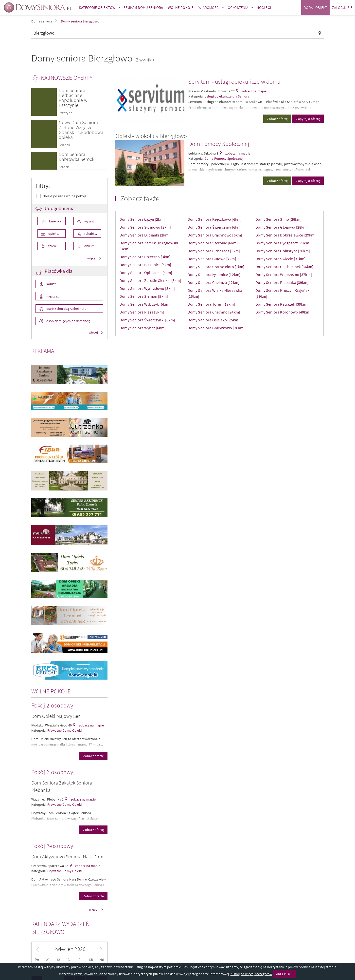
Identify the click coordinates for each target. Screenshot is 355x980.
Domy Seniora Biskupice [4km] (145, 265)
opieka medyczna (57, 234)
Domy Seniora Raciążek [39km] (281, 304)
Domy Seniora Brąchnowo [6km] (215, 235)
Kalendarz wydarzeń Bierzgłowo (60, 928)
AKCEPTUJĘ (285, 974)
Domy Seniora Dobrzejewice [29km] (285, 235)
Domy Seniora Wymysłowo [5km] (147, 288)
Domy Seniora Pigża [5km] (142, 312)
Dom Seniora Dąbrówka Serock (76, 157)
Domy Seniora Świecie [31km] (280, 259)
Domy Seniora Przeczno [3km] (145, 257)
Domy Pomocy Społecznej (224, 158)
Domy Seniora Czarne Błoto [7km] (216, 267)
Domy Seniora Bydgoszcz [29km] (283, 243)
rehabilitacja (93, 234)
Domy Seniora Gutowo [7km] (212, 259)
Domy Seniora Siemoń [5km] (144, 296)
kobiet (51, 284)
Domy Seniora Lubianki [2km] (145, 235)
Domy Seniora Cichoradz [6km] (214, 251)
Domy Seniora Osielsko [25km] (213, 320)
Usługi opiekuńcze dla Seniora (227, 96)
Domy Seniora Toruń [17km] (211, 304)
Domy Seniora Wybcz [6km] (143, 328)
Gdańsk (64, 145)
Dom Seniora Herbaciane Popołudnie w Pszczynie (73, 98)
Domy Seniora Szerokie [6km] (213, 243)
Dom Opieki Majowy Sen (56, 716)
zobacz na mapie (91, 725)
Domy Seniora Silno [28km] (278, 219)
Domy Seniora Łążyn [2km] (142, 219)
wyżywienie (92, 221)
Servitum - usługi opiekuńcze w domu (235, 82)
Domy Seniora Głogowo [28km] (282, 227)
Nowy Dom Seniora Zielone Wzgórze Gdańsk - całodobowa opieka (81, 130)
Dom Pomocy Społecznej (219, 144)
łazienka (55, 221)
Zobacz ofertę (93, 756)
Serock (64, 167)
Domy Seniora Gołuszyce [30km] (283, 251)
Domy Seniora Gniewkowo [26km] (216, 328)
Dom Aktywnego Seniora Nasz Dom (67, 856)
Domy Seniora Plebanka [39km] (282, 282)
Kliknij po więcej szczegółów (251, 974)
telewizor (55, 246)
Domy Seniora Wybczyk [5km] (144, 304)
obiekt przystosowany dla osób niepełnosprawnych (93, 246)
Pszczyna (65, 113)
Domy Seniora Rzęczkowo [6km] (215, 219)
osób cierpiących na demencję (68, 321)
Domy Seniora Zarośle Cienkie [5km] (150, 280)
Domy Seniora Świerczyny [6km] (215, 227)
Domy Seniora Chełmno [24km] (214, 312)
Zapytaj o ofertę (308, 119)
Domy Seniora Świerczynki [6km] (147, 320)
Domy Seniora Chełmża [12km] (213, 282)
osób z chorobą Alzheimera (66, 309)
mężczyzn (53, 296)
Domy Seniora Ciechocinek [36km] (284, 267)
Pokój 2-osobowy (52, 705)
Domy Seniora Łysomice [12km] (214, 274)
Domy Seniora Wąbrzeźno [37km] (284, 274)
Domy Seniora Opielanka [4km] (146, 273)
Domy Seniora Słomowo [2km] (145, 227)
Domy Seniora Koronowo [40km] (283, 312)
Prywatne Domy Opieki (64, 730)
